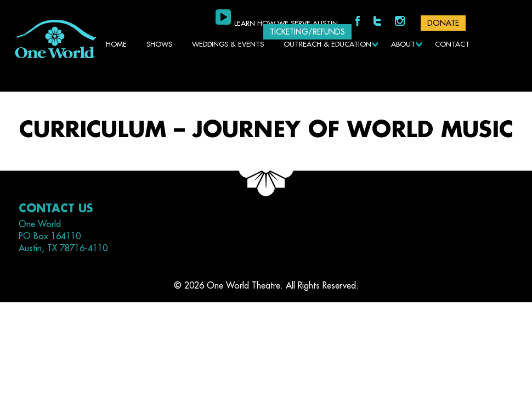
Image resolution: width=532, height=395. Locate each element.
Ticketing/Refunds (307, 32)
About (403, 44)
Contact (452, 44)
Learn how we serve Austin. (287, 23)
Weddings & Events (228, 44)
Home (116, 44)
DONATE (443, 23)
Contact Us (56, 209)
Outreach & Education (327, 44)
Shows (159, 44)
